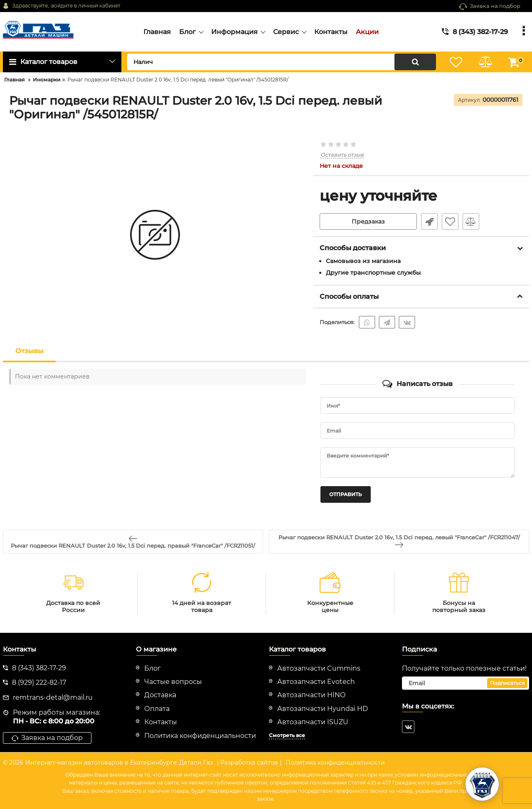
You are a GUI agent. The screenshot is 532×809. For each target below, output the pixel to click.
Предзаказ (368, 221)
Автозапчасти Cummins (319, 668)
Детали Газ (196, 762)
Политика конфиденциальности (335, 762)
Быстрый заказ (429, 221)
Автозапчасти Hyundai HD (323, 709)
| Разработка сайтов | (249, 762)
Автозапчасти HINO (311, 695)
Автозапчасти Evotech (316, 682)
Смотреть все (287, 735)
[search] (282, 62)
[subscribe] (465, 683)
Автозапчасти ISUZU (313, 722)
